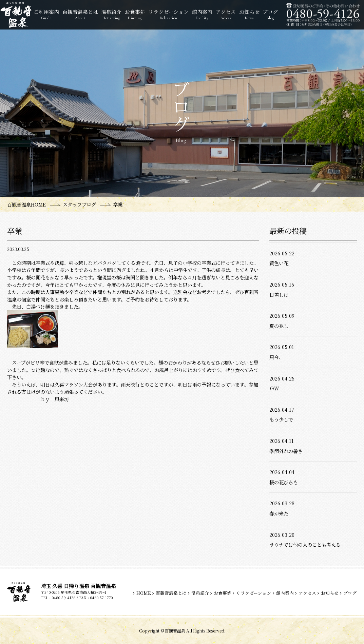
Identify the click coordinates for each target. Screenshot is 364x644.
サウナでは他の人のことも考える (305, 544)
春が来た (279, 513)
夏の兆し (279, 326)
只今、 (276, 357)
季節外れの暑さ (286, 451)
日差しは (279, 295)
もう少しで (281, 419)
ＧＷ (274, 388)
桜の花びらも (284, 482)
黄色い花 (279, 263)
